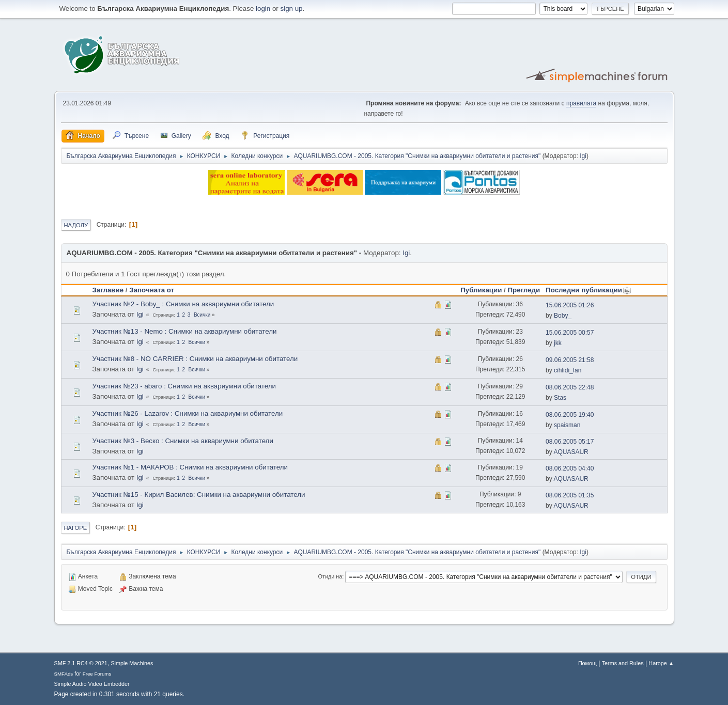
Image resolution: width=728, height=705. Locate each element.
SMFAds (64, 674)
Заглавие (108, 290)
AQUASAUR (571, 452)
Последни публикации (588, 290)
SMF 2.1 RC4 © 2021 (81, 663)
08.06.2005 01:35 (570, 495)
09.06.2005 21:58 (570, 360)
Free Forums (97, 674)
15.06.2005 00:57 (570, 333)
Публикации (481, 290)
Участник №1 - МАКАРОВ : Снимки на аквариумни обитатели (190, 467)
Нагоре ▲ (661, 663)
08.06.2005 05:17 (570, 442)
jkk (558, 343)
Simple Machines (132, 663)
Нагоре (76, 528)
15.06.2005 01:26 (570, 305)
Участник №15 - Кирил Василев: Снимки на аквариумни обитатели (199, 495)
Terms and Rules (623, 663)
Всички (202, 315)
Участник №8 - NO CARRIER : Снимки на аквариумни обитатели (195, 359)
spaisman (567, 425)
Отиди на (330, 576)
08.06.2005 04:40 (570, 468)
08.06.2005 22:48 (570, 387)
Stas (560, 398)
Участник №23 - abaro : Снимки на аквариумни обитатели (184, 386)
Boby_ (563, 316)
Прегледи (524, 290)
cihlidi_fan (568, 370)
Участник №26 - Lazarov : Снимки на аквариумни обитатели (188, 413)
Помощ (587, 663)
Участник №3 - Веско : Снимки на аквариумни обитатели (183, 441)
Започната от (152, 290)
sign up (292, 9)
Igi (583, 156)
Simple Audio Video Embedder (92, 684)
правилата (581, 103)
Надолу (76, 225)
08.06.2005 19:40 (570, 415)
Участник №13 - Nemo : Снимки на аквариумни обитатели (185, 331)
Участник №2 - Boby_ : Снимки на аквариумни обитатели (183, 304)
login (263, 9)
